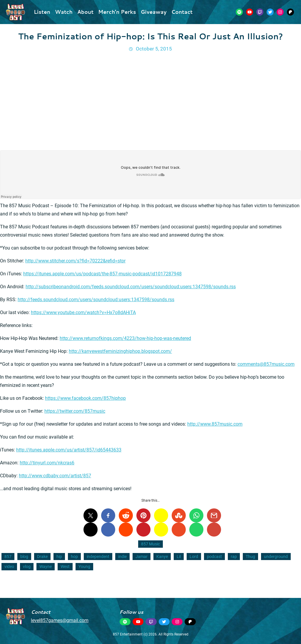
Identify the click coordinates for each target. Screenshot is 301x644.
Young (84, 567)
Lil (179, 557)
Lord (194, 557)
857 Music (150, 544)
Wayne (46, 567)
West (65, 567)
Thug (250, 557)
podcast (214, 557)
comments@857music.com (266, 364)
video (9, 567)
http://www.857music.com (215, 424)
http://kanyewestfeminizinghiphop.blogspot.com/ (120, 351)
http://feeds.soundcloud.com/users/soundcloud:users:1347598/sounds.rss (96, 300)
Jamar (142, 557)
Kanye (162, 557)
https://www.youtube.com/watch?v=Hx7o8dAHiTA (83, 312)
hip (59, 557)
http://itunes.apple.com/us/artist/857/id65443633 (69, 450)
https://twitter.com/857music (75, 411)
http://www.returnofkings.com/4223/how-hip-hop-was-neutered (125, 338)
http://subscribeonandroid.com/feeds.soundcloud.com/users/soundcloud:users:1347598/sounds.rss (131, 287)
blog (24, 557)
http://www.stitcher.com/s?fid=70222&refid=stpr (75, 261)
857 (8, 557)
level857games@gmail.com (60, 620)
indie (122, 557)
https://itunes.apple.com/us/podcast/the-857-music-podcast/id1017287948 (102, 274)
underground (276, 557)
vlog (27, 567)
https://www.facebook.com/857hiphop (85, 398)
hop (74, 557)
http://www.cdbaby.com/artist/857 (55, 476)
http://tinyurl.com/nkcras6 (47, 463)
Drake (42, 557)
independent (98, 557)
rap (234, 557)
